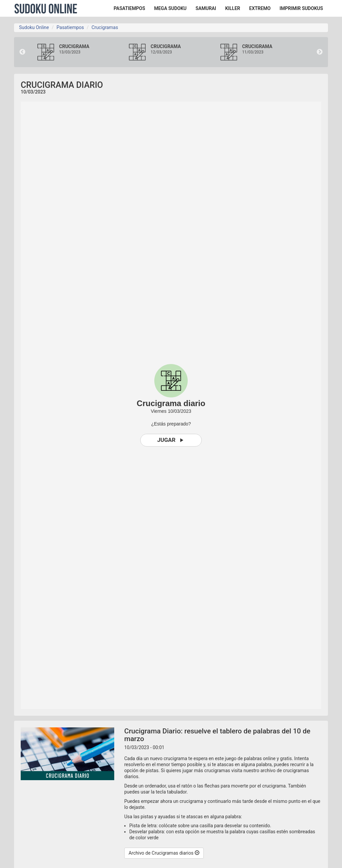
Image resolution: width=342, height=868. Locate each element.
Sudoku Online (46, 8)
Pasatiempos (70, 27)
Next (320, 52)
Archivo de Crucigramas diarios (164, 853)
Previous (22, 52)
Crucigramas (105, 27)
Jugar (171, 440)
